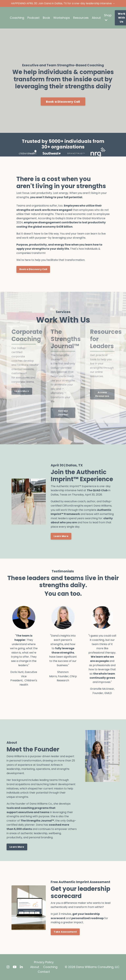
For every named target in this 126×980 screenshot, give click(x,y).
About (96, 18)
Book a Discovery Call (63, 102)
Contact (44, 972)
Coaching (17, 18)
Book (46, 18)
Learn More (61, 536)
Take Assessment (65, 932)
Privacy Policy (44, 962)
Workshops (62, 18)
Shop (108, 17)
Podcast (33, 18)
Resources (81, 18)
